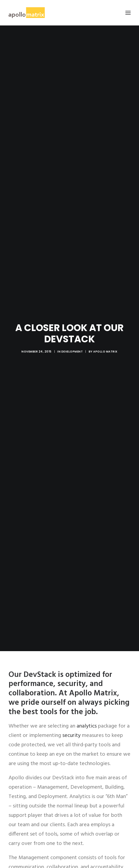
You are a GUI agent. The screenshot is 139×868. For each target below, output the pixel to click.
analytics (87, 712)
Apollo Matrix (105, 345)
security (72, 722)
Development (72, 345)
